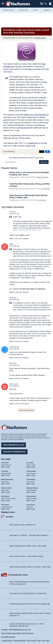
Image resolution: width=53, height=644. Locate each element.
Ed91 (11, 244)
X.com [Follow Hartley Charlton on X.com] (8, 492)
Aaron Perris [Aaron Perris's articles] (31, 505)
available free (33, 143)
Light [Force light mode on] (43, 641)
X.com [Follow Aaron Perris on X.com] (33, 509)
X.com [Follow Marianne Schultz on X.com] (33, 492)
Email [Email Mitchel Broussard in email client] (3, 484)
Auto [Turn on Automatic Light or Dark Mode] (39, 641)
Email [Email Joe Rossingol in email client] (28, 475)
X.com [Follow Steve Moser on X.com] (8, 509)
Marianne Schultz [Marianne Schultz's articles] (32, 488)
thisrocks (13, 298)
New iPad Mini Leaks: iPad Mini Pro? (23, 525)
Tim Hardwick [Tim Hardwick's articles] (31, 479)
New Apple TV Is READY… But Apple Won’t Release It (29, 535)
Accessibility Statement (8, 637)
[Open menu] (3, 4)
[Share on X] (42, 152)
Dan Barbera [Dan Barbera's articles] (5, 496)
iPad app (28, 69)
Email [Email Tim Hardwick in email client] (28, 484)
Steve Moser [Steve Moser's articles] (5, 505)
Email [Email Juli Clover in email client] (3, 475)
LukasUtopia (14, 347)
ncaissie (13, 212)
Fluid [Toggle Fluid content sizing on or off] (28, 641)
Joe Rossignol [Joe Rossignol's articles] (31, 471)
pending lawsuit (23, 128)
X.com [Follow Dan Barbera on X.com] (8, 500)
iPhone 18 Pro (9, 10)
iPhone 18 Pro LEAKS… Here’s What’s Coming (26, 556)
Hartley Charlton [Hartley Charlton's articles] (7, 488)
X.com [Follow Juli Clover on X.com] (8, 475)
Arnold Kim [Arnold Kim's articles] (5, 463)
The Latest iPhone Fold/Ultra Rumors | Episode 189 (28, 593)
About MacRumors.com (14, 445)
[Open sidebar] (50, 4)
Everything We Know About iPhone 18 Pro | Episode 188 (30, 604)
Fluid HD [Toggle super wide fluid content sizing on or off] (34, 641)
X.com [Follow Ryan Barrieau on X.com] (33, 500)
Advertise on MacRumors (14, 452)
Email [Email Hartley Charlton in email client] (3, 492)
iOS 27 (36, 10)
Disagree (26, 239)
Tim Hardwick (45, 189)
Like (21, 239)
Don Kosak (14, 384)
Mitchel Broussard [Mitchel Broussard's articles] (7, 479)
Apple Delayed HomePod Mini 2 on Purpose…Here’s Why (30, 567)
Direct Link (31, 146)
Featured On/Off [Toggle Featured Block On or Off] (7, 641)
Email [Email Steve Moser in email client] (3, 509)
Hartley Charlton (42, 177)
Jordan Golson (40, 38)
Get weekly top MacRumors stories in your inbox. (26, 158)
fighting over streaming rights (35, 115)
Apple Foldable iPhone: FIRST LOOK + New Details (28, 546)
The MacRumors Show (18, 575)
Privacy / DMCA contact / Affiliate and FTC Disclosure (17, 633)
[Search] (47, 4)
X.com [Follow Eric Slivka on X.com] (33, 467)
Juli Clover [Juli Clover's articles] (5, 471)
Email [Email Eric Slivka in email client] (28, 467)
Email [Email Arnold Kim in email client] (3, 467)
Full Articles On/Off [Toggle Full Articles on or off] (19, 641)
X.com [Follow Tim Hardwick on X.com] (33, 484)
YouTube (9, 517)
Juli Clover (42, 200)
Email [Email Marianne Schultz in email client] (28, 492)
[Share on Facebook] (47, 152)
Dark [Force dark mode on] (47, 641)
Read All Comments (26, 410)
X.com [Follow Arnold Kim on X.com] (8, 467)
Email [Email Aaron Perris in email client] (28, 509)
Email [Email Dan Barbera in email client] (3, 500)
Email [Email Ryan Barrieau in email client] (28, 500)
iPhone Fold (23, 10)
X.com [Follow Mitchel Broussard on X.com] (8, 484)
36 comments (9, 152)
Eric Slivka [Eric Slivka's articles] (30, 463)
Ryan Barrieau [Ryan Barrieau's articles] (31, 496)
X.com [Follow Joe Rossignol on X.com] (33, 475)
